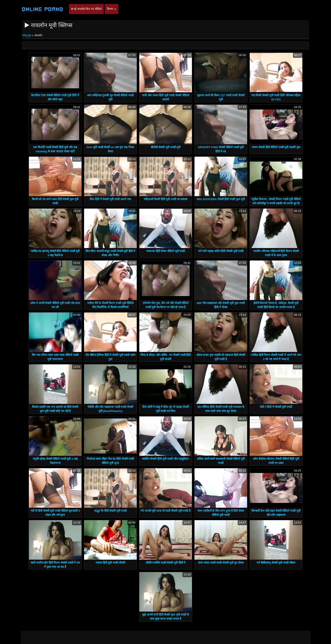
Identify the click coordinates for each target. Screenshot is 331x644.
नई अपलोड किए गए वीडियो (86, 9)
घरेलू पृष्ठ (27, 35)
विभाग (112, 9)
